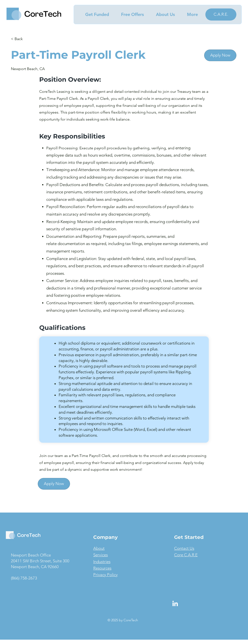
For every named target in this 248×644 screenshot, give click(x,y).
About (99, 548)
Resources (102, 568)
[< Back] (28, 39)
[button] (95, 14)
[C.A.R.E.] (221, 14)
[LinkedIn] (175, 603)
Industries (102, 562)
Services (101, 555)
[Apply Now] (220, 55)
